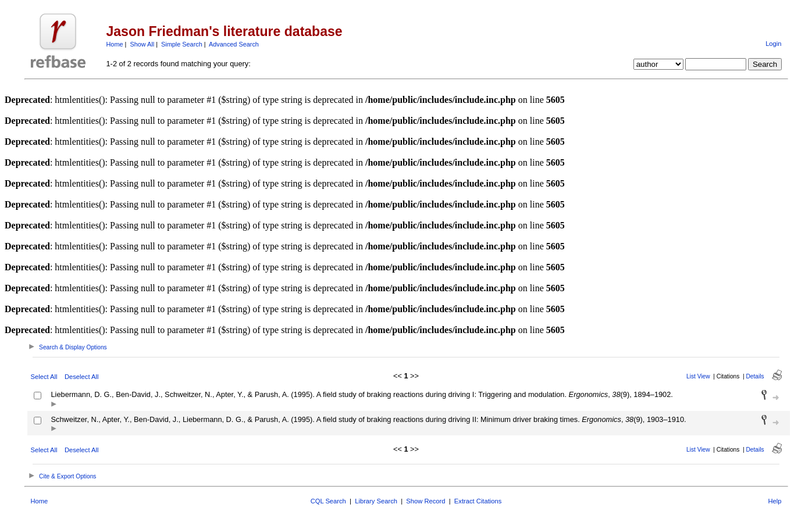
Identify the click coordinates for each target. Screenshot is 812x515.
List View (698, 376)
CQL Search (328, 501)
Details (755, 376)
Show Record (425, 501)
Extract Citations (478, 501)
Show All (142, 44)
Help (774, 501)
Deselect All (81, 377)
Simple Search (182, 44)
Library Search (376, 501)
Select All (44, 377)
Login (773, 44)
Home (115, 44)
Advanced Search (234, 44)
